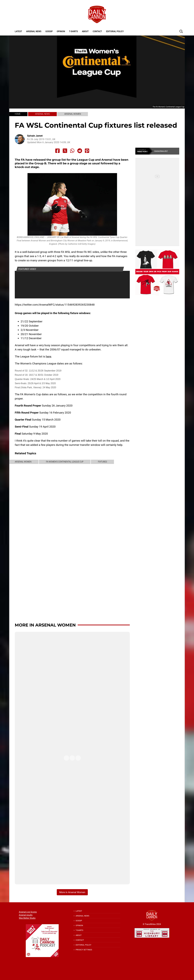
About (85, 31)
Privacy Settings (84, 950)
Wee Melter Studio (27, 918)
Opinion (61, 31)
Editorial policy (115, 31)
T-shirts (73, 31)
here (48, 356)
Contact (97, 31)
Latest (18, 31)
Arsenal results (26, 915)
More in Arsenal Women (45, 625)
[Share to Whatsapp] (72, 151)
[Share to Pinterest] (87, 151)
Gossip (49, 31)
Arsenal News (34, 31)
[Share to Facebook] (57, 151)
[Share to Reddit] (80, 151)
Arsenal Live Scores (28, 912)
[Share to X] (65, 151)
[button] (181, 31)
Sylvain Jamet (35, 136)
